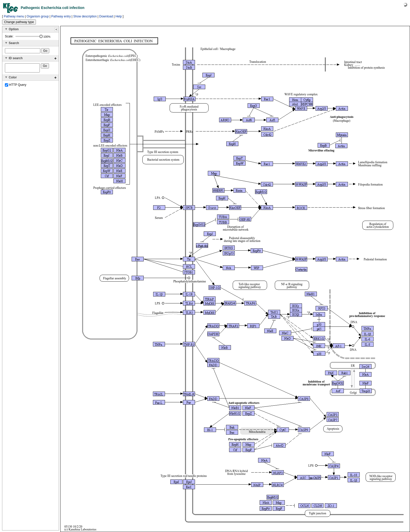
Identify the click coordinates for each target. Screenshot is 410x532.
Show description (85, 16)
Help (119, 16)
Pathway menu (14, 16)
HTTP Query (16, 86)
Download (106, 16)
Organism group (38, 16)
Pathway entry (61, 16)
